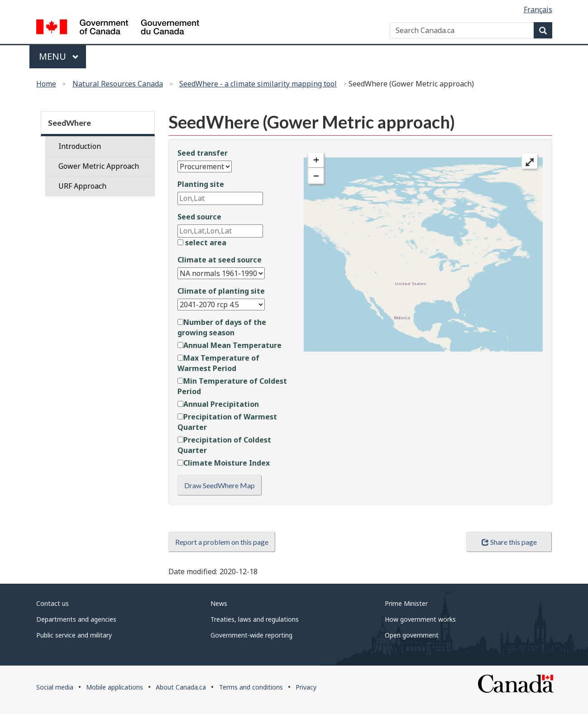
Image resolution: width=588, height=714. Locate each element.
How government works (420, 619)
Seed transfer (203, 153)
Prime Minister (406, 603)
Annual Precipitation (218, 404)
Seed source (199, 217)
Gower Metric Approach (99, 166)
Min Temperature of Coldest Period (232, 386)
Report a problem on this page (222, 542)
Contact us (53, 603)
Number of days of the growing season (222, 327)
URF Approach (82, 186)
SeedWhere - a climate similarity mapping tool (258, 84)
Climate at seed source (220, 260)
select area (202, 243)
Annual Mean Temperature (229, 345)
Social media (55, 687)
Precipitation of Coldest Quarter (224, 445)
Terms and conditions (251, 687)
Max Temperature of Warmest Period (218, 363)
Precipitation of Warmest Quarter (227, 422)
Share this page (509, 542)
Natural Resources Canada (118, 84)
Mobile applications (115, 687)
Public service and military (74, 635)
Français (538, 10)
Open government (412, 635)
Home (46, 84)
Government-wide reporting (251, 635)
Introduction (80, 146)
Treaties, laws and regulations (255, 619)
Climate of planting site (221, 291)
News (219, 603)
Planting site (201, 184)
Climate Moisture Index (224, 463)
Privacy (306, 687)
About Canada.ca (181, 687)
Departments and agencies (76, 619)
